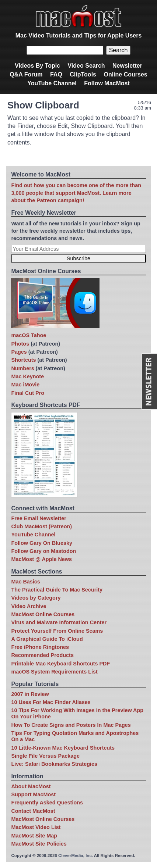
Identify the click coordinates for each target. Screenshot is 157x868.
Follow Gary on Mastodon (43, 551)
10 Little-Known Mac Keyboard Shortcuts (63, 748)
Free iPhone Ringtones (40, 647)
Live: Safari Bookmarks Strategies (54, 764)
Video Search (86, 66)
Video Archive (29, 606)
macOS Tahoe (29, 335)
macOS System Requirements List (54, 672)
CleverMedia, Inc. (76, 856)
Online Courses (125, 74)
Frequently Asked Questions (47, 803)
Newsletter (127, 66)
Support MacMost (33, 794)
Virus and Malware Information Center (59, 622)
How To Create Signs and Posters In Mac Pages (71, 725)
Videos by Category (36, 598)
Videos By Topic (37, 66)
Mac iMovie (25, 385)
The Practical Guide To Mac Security (57, 590)
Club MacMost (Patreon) (41, 526)
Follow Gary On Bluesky (42, 543)
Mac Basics (25, 582)
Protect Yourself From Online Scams (57, 631)
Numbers (22, 368)
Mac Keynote (27, 376)
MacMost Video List (36, 827)
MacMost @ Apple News (41, 559)
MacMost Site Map (34, 836)
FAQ (56, 74)
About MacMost (31, 786)
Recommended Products (42, 655)
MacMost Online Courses (43, 614)
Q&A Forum (26, 74)
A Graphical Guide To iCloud (47, 639)
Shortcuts (23, 360)
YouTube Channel (52, 83)
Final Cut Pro (28, 393)
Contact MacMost (33, 811)
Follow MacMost (107, 83)
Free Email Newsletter (39, 518)
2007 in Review (30, 694)
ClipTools (83, 74)
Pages (19, 352)
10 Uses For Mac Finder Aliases (51, 702)
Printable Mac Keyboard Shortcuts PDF (60, 664)
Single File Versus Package (45, 756)
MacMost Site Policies (39, 844)
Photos (20, 344)
